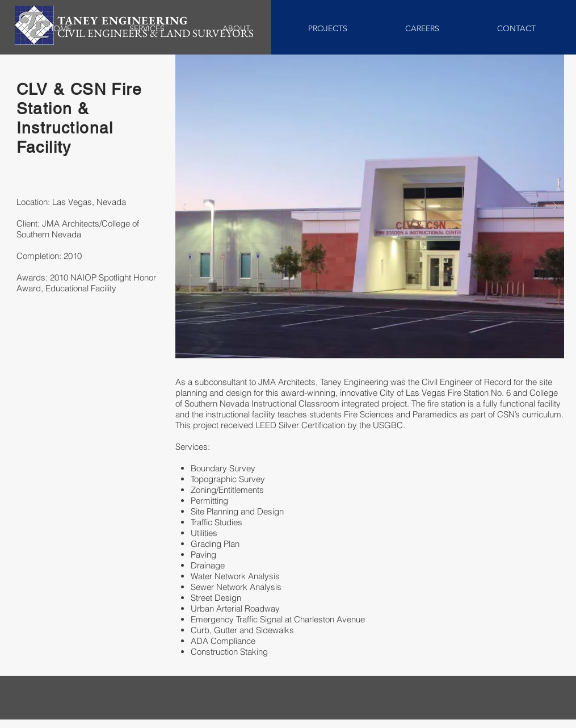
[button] (370, 206)
